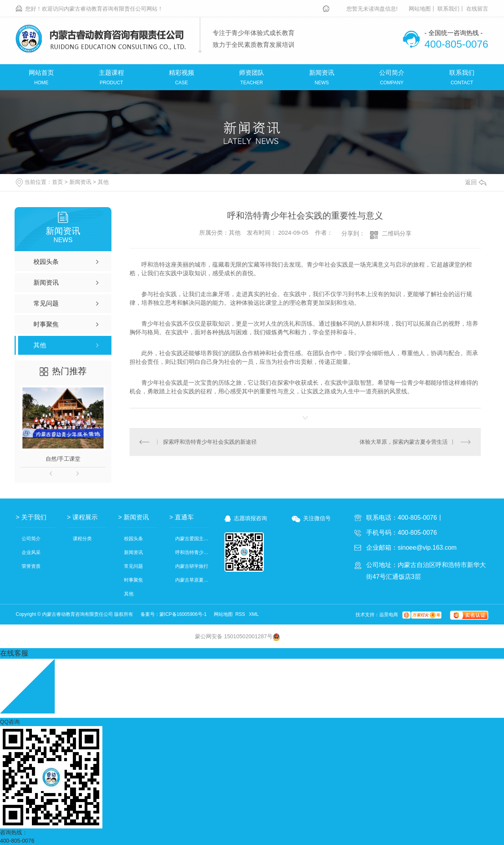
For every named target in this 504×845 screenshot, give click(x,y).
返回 (476, 182)
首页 (57, 182)
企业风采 (31, 553)
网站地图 (420, 9)
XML (254, 614)
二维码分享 (397, 233)
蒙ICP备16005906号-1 (183, 614)
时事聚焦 (133, 580)
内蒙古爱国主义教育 (192, 539)
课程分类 (82, 539)
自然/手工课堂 (63, 459)
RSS (241, 614)
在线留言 (477, 9)
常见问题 (133, 566)
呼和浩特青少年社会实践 (192, 553)
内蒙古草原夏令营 (192, 580)
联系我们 (448, 9)
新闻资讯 (80, 182)
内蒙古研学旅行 (192, 566)
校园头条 (133, 539)
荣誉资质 (31, 566)
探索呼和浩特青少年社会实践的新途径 (210, 442)
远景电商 (389, 615)
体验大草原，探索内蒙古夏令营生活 (404, 442)
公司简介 (31, 539)
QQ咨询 (10, 722)
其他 (103, 182)
